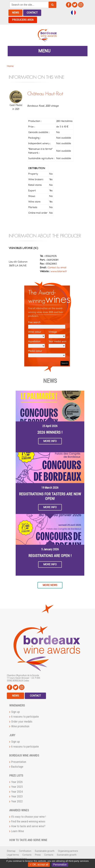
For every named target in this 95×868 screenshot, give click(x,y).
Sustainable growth (45, 851)
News (15, 13)
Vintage (57, 334)
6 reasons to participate (25, 717)
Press (38, 855)
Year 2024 (17, 791)
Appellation (36, 344)
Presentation (19, 762)
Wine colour (36, 334)
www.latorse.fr (59, 271)
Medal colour (47, 354)
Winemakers (17, 705)
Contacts (27, 855)
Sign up (15, 712)
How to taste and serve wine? (28, 826)
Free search (47, 325)
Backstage (17, 767)
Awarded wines (19, 810)
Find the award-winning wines (28, 821)
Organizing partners (68, 851)
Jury (12, 735)
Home (10, 66)
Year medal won (57, 344)
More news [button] (50, 585)
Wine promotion (20, 726)
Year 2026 (17, 782)
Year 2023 (17, 796)
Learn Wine (18, 831)
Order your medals (22, 722)
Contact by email (57, 268)
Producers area (23, 20)
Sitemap (11, 851)
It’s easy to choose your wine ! (29, 816)
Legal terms (13, 855)
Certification (25, 851)
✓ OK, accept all (39, 865)
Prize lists (16, 776)
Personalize (60, 865)
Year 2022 (17, 801)
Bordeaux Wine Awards (24, 755)
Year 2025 (17, 787)
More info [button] (50, 441)
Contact (32, 13)
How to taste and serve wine (28, 840)
